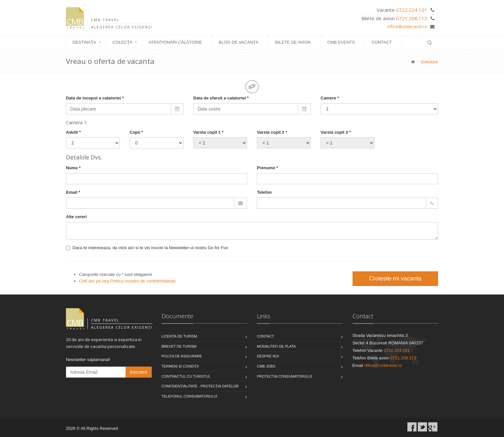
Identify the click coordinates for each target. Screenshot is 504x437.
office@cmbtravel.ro (407, 26)
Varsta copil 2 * (272, 132)
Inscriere (139, 372)
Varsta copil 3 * (336, 132)
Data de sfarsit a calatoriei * (221, 98)
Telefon (264, 192)
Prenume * (267, 168)
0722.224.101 (412, 10)
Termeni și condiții (180, 366)
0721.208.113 (412, 18)
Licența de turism (179, 336)
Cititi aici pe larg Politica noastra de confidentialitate (127, 281)
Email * (73, 192)
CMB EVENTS (341, 42)
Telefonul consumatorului (189, 396)
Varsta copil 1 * (208, 132)
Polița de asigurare (182, 356)
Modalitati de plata (276, 346)
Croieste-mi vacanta (395, 279)
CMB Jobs (266, 366)
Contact (382, 42)
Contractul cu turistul (186, 376)
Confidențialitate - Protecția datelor (200, 386)
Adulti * (73, 132)
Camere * (330, 98)
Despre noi (268, 356)
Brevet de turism (179, 346)
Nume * (73, 168)
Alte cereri (76, 217)
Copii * (136, 132)
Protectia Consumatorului (284, 376)
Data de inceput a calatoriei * (95, 98)
